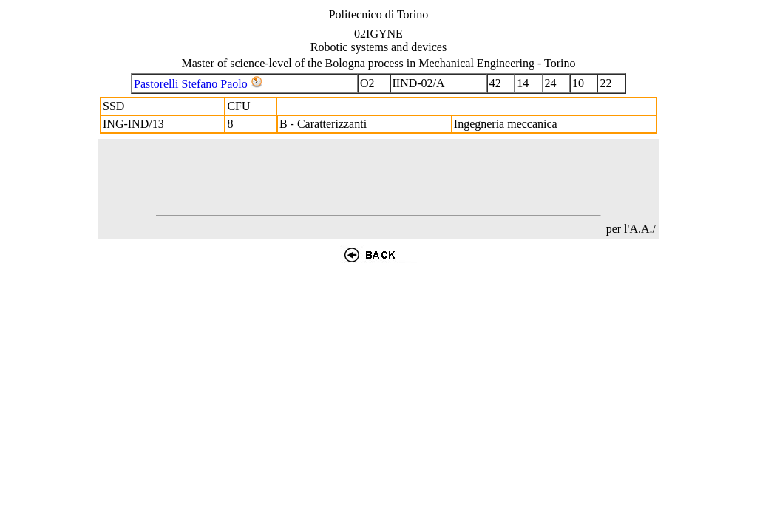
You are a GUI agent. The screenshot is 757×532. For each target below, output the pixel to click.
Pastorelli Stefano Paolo (191, 84)
